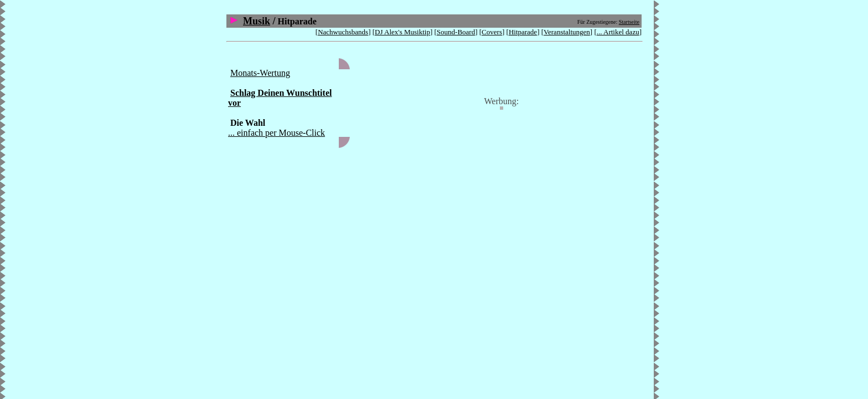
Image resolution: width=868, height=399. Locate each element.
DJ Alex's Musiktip (402, 32)
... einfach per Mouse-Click (277, 133)
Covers (492, 32)
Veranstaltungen (567, 32)
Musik (257, 21)
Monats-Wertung (260, 73)
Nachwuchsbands (343, 32)
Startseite (629, 22)
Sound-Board (456, 32)
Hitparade (523, 32)
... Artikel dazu (618, 32)
